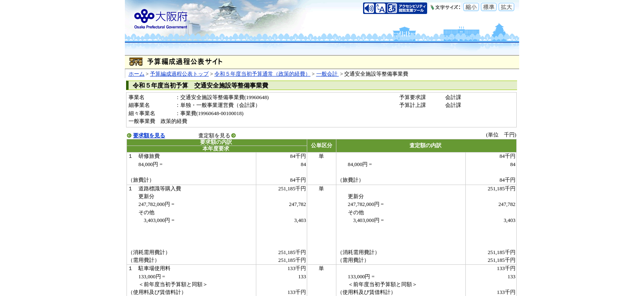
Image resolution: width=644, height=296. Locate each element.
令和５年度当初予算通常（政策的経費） (262, 74)
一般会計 (328, 74)
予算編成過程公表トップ (179, 74)
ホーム (137, 74)
